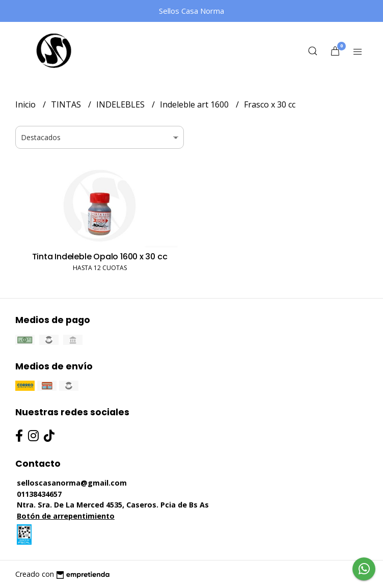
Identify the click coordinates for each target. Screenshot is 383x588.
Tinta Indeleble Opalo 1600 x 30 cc (100, 257)
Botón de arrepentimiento (66, 516)
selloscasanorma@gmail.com (72, 483)
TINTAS (67, 104)
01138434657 (39, 494)
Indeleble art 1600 (195, 104)
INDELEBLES (121, 104)
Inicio (26, 104)
